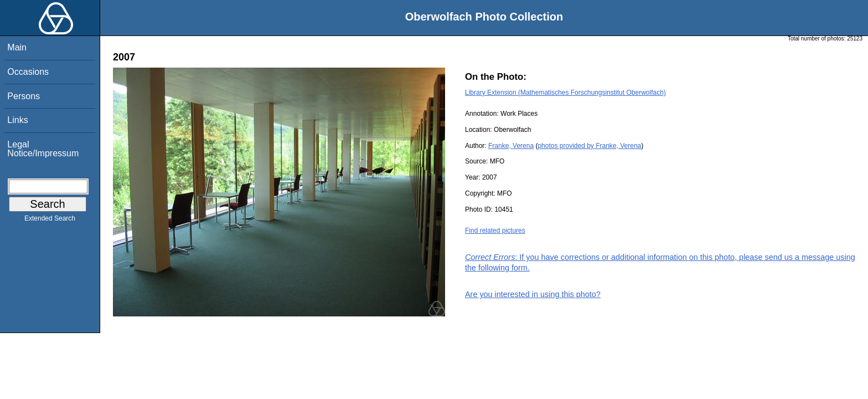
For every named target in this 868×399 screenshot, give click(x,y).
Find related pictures (495, 231)
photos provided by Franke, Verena (589, 146)
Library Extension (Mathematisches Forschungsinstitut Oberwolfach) (565, 93)
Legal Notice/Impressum (43, 149)
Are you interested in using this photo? (533, 294)
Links (17, 120)
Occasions (28, 72)
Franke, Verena (511, 146)
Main (17, 47)
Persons (24, 96)
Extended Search (50, 221)
